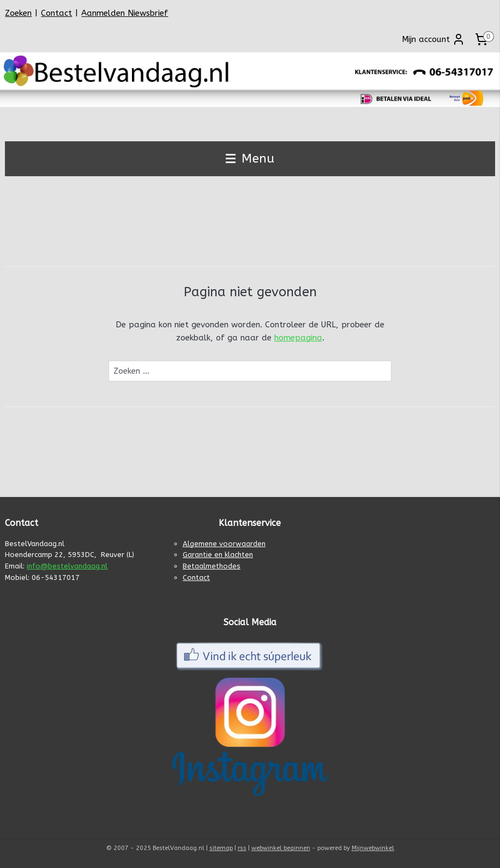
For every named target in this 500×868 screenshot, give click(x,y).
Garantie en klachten (218, 555)
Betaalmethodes (212, 566)
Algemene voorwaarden (224, 544)
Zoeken (18, 13)
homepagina (298, 338)
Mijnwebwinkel (373, 848)
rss (242, 848)
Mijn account (433, 39)
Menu (250, 158)
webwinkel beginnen (281, 848)
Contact (56, 13)
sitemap (221, 848)
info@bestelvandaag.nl (67, 566)
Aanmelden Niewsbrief (125, 13)
